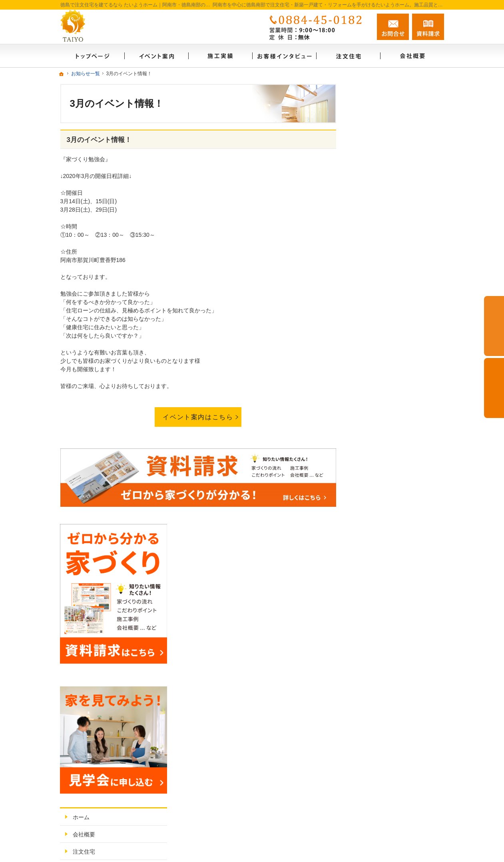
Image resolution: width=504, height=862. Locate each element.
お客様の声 (375, 455)
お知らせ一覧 (378, 565)
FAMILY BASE (379, 514)
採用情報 (372, 600)
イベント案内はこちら (198, 417)
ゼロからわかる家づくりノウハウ (400, 476)
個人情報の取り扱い (386, 582)
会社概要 (372, 369)
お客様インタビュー (386, 438)
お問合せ (393, 27)
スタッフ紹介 (378, 531)
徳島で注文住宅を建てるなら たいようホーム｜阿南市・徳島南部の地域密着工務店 (311, 820)
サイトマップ (378, 617)
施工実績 (372, 421)
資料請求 (372, 548)
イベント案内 (378, 496)
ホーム (369, 352)
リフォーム (375, 404)
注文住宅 (372, 386)
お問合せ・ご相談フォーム (396, 788)
